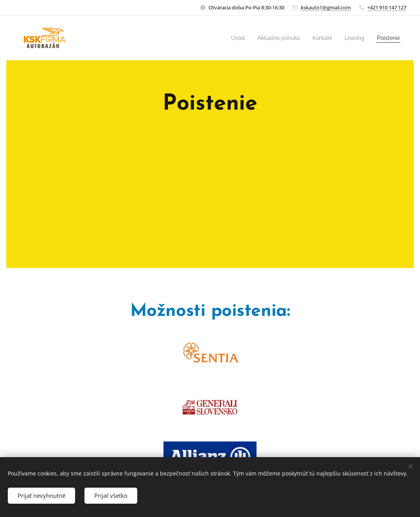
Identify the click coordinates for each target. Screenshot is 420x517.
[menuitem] (225, 38)
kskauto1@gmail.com (326, 7)
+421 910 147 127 (387, 7)
